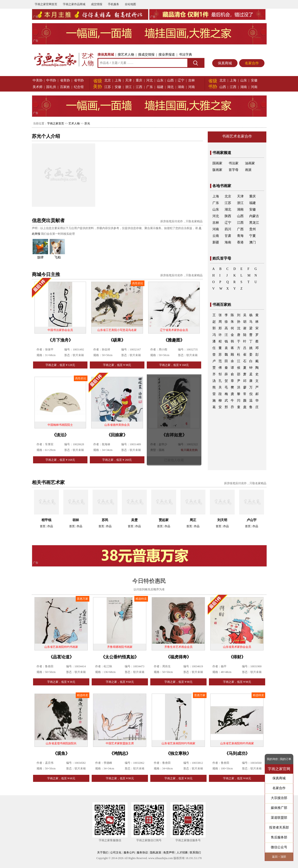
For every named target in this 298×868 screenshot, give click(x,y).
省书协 (79, 80)
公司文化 (116, 853)
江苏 (108, 87)
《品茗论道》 (61, 657)
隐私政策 (156, 853)
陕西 (228, 216)
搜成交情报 (146, 55)
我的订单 (286, 759)
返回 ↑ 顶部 (279, 857)
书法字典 (185, 55)
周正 (193, 520)
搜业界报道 (167, 55)
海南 (228, 242)
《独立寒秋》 (178, 753)
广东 (150, 87)
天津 (128, 80)
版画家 (217, 170)
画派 (248, 170)
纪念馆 (79, 87)
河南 (192, 87)
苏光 (87, 123)
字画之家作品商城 (74, 4)
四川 (228, 229)
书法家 (234, 163)
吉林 (192, 80)
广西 (240, 229)
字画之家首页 (56, 123)
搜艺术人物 (126, 55)
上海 (118, 80)
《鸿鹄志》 (120, 753)
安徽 (118, 87)
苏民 (105, 520)
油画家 (250, 163)
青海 (240, 236)
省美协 (65, 80)
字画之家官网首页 (46, 4)
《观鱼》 (61, 753)
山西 (170, 80)
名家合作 (252, 63)
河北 (150, 80)
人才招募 (182, 853)
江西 (139, 87)
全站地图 (130, 4)
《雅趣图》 (174, 340)
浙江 (128, 87)
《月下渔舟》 (60, 340)
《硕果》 (117, 340)
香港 (240, 242)
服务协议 (142, 853)
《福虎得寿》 (178, 657)
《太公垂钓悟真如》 (120, 657)
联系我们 (195, 853)
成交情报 (97, 4)
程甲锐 (46, 520)
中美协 (38, 80)
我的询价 (272, 759)
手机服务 (113, 4)
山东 (160, 80)
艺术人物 (74, 123)
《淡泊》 (60, 435)
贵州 (253, 229)
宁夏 (253, 236)
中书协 (51, 80)
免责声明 (169, 853)
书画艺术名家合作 (237, 136)
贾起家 (164, 520)
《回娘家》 (117, 435)
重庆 (139, 80)
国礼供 (51, 87)
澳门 (253, 242)
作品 (50, 526)
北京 (108, 80)
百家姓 (65, 87)
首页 (43, 526)
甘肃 (228, 236)
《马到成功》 (237, 753)
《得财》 (237, 657)
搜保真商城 (106, 55)
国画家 (217, 163)
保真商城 (225, 63)
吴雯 (134, 520)
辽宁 (181, 80)
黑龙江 (254, 223)
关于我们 (103, 853)
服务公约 (129, 853)
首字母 (234, 170)
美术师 (38, 87)
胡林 (76, 520)
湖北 (170, 87)
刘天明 (222, 520)
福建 (160, 87)
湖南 (181, 87)
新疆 (216, 242)
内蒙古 (254, 216)
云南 (216, 236)
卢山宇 (252, 520)
